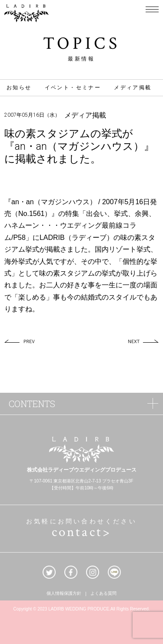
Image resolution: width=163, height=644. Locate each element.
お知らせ (19, 88)
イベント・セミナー (73, 88)
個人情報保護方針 (64, 594)
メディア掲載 (133, 88)
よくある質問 (103, 594)
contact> (82, 532)
